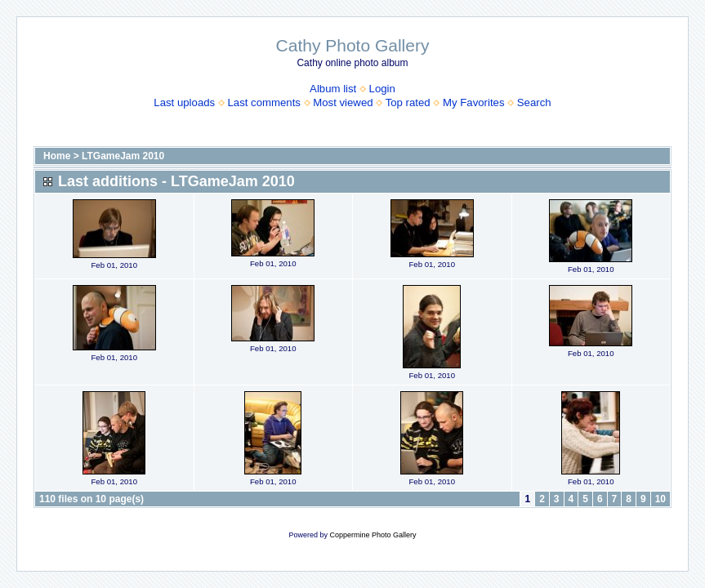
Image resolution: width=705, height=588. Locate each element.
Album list (333, 89)
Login (382, 89)
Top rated (408, 102)
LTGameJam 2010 (123, 156)
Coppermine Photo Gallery (373, 535)
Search (534, 102)
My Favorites (473, 102)
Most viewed (343, 102)
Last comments (264, 102)
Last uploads (184, 102)
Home (57, 156)
